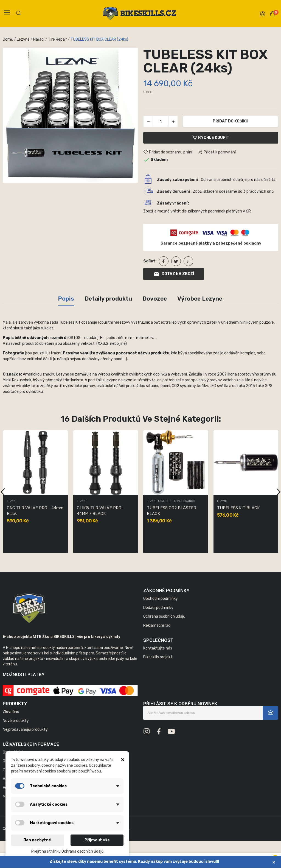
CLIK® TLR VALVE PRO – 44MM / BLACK (101, 511)
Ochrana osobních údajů (164, 616)
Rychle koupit (211, 138)
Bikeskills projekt (158, 657)
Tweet (176, 261)
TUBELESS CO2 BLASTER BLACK (172, 511)
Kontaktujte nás (158, 648)
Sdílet (164, 261)
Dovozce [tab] (155, 299)
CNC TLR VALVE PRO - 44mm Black (35, 511)
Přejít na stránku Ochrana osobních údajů (67, 851)
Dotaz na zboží (174, 274)
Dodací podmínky (158, 608)
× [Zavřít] (274, 862)
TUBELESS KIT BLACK (238, 508)
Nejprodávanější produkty (25, 730)
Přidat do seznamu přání (168, 152)
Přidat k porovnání (217, 152)
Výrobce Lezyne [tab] (200, 299)
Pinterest (188, 261)
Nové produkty (16, 721)
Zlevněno (11, 712)
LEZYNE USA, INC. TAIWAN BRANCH (171, 501)
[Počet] (161, 122)
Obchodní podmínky (161, 599)
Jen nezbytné (37, 840)
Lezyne (12, 501)
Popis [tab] (66, 299)
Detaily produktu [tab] (108, 299)
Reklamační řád (157, 625)
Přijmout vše (97, 840)
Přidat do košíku (231, 121)
